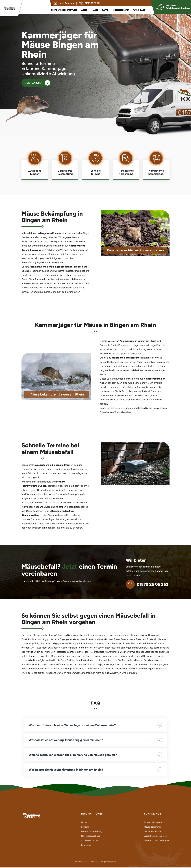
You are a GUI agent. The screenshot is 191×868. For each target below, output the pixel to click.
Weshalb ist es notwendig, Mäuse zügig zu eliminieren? (95, 740)
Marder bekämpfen (153, 832)
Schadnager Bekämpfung (64, 9)
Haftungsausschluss (91, 836)
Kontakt (85, 827)
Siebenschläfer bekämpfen (157, 841)
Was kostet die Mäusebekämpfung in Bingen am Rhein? (95, 770)
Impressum (86, 845)
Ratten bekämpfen (153, 823)
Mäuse (95, 9)
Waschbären (140, 9)
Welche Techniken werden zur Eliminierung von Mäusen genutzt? (95, 755)
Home (84, 823)
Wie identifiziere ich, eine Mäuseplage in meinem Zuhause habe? (95, 725)
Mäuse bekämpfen (153, 827)
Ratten (106, 9)
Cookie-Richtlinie (90, 841)
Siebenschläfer (121, 9)
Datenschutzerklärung (92, 832)
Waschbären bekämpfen (155, 836)
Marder (84, 9)
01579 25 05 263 (90, 3)
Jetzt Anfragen (64, 3)
